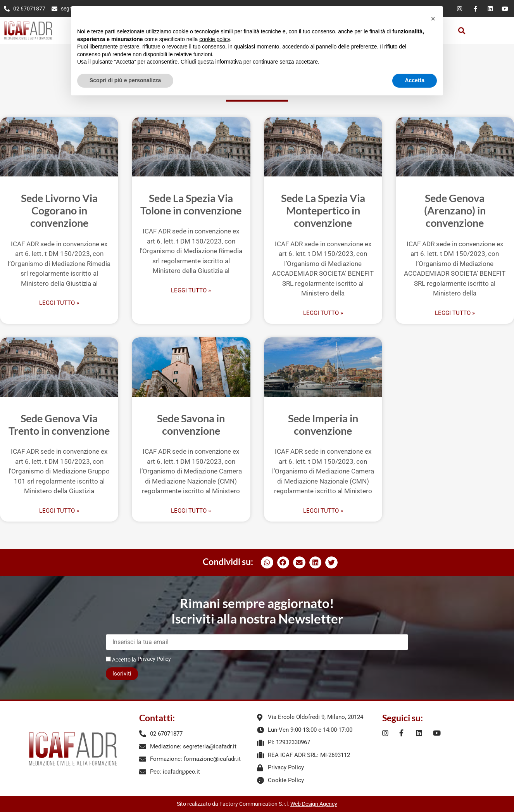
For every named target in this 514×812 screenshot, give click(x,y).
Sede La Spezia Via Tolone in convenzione (191, 204)
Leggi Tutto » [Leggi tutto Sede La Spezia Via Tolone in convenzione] (191, 291)
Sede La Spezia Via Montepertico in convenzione (323, 211)
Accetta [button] (415, 80)
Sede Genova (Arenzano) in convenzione (455, 211)
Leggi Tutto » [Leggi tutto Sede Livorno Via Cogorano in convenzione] (59, 303)
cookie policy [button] (215, 39)
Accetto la (121, 659)
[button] (461, 30)
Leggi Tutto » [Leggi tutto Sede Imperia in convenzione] (323, 511)
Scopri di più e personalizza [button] (125, 80)
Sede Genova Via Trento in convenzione (59, 424)
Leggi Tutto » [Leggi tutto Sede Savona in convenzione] (191, 511)
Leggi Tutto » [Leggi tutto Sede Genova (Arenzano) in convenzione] (455, 313)
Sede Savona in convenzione (191, 424)
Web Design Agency (314, 804)
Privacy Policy (154, 659)
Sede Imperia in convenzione (323, 424)
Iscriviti (122, 674)
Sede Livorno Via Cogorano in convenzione (59, 211)
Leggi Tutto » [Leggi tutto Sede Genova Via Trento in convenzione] (59, 511)
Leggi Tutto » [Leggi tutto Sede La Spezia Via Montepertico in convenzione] (323, 313)
